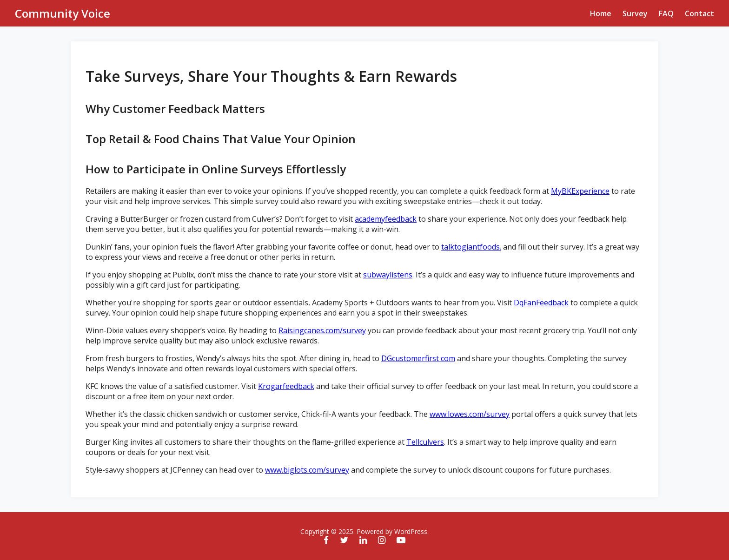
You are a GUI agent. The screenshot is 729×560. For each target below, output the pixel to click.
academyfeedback (386, 219)
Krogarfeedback (286, 386)
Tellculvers (425, 442)
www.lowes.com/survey (470, 414)
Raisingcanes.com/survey (322, 330)
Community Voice (63, 13)
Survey (635, 13)
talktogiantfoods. (471, 247)
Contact (699, 13)
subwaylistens (388, 275)
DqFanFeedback (541, 303)
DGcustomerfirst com (418, 358)
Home (601, 13)
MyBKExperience (580, 191)
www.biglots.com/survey (307, 470)
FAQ (666, 13)
